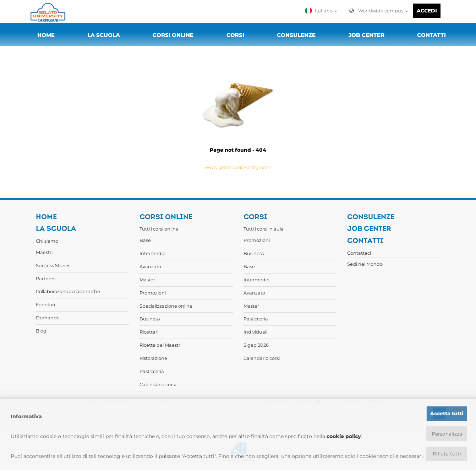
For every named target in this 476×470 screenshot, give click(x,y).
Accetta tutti (447, 413)
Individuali (255, 332)
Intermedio (152, 253)
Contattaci (359, 253)
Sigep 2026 (256, 345)
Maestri (44, 252)
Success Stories (53, 265)
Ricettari (149, 332)
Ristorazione (153, 358)
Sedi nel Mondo (365, 264)
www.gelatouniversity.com (238, 167)
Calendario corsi (158, 384)
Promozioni (153, 293)
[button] (323, 11)
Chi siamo (47, 241)
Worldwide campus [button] (379, 11)
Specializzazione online (166, 306)
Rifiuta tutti (447, 454)
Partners (46, 279)
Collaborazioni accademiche (68, 291)
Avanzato (150, 266)
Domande (48, 318)
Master (147, 280)
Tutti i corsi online (159, 229)
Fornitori (45, 304)
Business (150, 319)
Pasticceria (152, 371)
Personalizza (447, 433)
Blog (41, 331)
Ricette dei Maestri (160, 345)
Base (145, 240)
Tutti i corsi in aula (264, 229)
